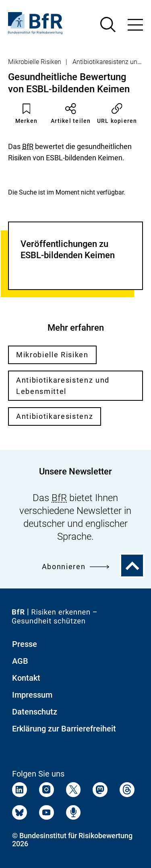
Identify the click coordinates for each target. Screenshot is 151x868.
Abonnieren (75, 567)
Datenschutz (35, 712)
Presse (25, 644)
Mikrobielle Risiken (35, 62)
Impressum (32, 695)
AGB (20, 661)
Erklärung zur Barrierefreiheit (64, 729)
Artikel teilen (71, 114)
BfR (28, 146)
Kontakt (26, 678)
